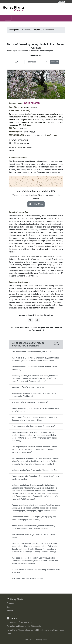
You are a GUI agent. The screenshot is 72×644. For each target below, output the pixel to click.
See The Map (36, 204)
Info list (10, 611)
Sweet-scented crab (29, 122)
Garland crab (31, 114)
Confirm (54, 62)
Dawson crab (57, 117)
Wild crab (55, 122)
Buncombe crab (45, 117)
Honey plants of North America (19, 622)
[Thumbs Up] (37, 320)
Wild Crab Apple (25, 125)
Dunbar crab (14, 120)
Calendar (10, 603)
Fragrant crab (26, 120)
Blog (9, 607)
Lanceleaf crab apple (54, 120)
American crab (15, 117)
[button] (11, 84)
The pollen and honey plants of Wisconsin (24, 626)
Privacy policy (42, 640)
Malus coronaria (31, 107)
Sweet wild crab (44, 122)
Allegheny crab (56, 114)
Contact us (29, 640)
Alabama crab (43, 114)
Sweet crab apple (17, 114)
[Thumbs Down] (30, 320)
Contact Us (61, 2)
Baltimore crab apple (30, 117)
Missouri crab (15, 122)
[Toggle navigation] (8, 18)
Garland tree (38, 120)
